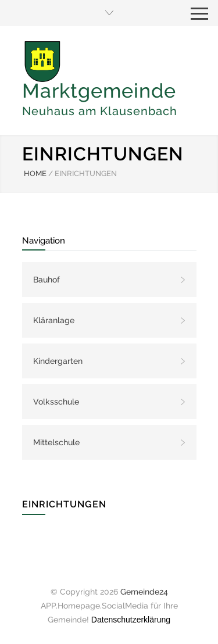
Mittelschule (56, 442)
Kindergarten (58, 361)
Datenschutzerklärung (131, 620)
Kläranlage (54, 320)
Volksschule (56, 402)
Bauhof (47, 280)
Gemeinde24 (144, 592)
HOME (35, 173)
